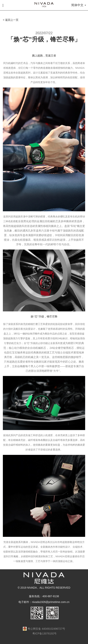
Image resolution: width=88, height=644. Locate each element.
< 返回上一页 (11, 20)
